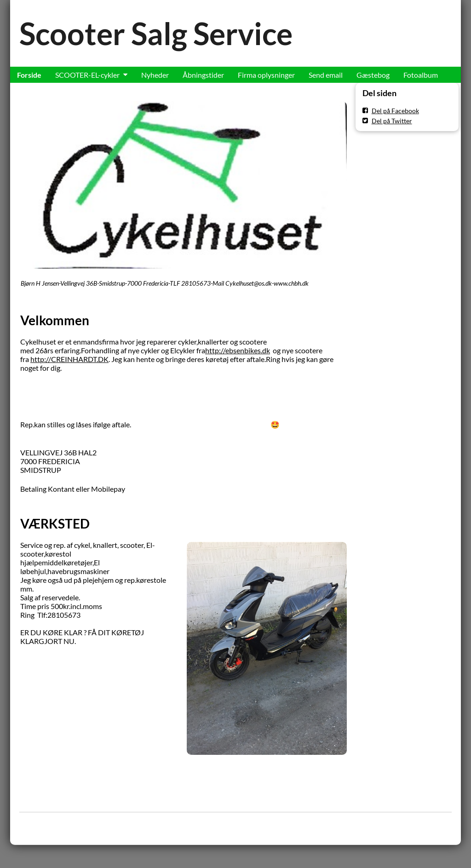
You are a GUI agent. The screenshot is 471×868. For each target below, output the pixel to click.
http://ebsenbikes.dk (238, 350)
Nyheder (155, 75)
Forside (29, 75)
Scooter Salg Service (156, 33)
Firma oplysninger (266, 75)
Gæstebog (373, 75)
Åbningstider (203, 75)
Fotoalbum (421, 75)
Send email (326, 75)
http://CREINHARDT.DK (69, 359)
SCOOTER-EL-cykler (87, 75)
